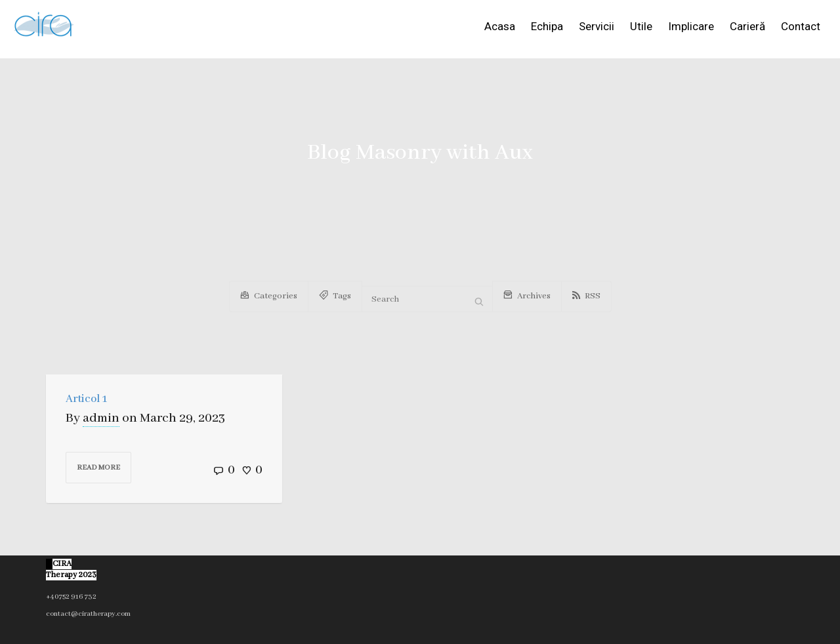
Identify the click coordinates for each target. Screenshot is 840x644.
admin (101, 418)
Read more (98, 468)
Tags (335, 294)
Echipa (547, 26)
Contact (801, 26)
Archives (527, 294)
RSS (586, 296)
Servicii (597, 26)
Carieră (747, 26)
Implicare (691, 26)
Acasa (500, 26)
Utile (641, 26)
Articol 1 (86, 399)
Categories (269, 294)
